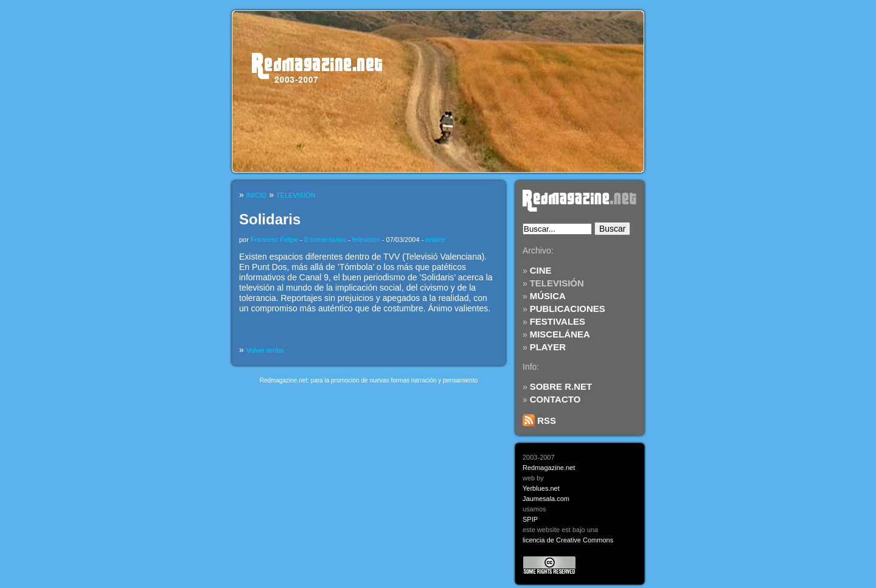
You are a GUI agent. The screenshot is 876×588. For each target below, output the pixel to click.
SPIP (530, 519)
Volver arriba (265, 350)
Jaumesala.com (546, 499)
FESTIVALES (558, 321)
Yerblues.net (541, 488)
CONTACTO (555, 399)
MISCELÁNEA (560, 334)
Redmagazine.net (549, 468)
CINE (541, 270)
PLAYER (548, 347)
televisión (366, 240)
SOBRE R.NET (561, 386)
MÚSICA (548, 296)
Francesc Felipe (274, 240)
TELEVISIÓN (557, 283)
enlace (435, 240)
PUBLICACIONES (568, 309)
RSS (539, 420)
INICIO (257, 195)
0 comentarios (325, 240)
